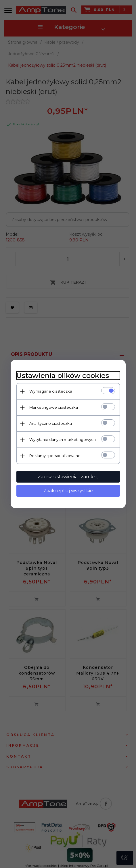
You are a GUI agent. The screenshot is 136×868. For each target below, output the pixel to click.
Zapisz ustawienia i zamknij (68, 477)
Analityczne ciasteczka (51, 423)
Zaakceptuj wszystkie (68, 491)
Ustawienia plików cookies (63, 376)
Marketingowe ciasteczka (54, 407)
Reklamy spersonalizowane (55, 456)
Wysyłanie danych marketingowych (63, 439)
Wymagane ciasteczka (51, 391)
